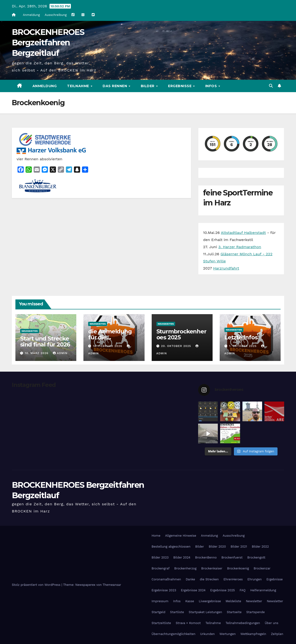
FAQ (243, 590)
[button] (271, 86)
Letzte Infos (241, 337)
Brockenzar (262, 568)
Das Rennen (115, 86)
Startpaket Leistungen (205, 612)
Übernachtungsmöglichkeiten (174, 634)
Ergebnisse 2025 (223, 590)
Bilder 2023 (160, 557)
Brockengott (256, 557)
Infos (212, 86)
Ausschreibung (56, 15)
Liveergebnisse (210, 601)
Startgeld (159, 612)
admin (60, 353)
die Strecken (209, 579)
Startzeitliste (161, 623)
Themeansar (112, 585)
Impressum (160, 601)
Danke (190, 579)
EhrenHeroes (233, 579)
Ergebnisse (180, 86)
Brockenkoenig (238, 568)
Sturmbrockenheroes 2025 (181, 334)
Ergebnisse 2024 (193, 590)
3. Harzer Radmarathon (240, 247)
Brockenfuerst (232, 557)
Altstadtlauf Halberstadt (243, 233)
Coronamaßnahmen (166, 579)
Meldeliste (233, 601)
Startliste (177, 612)
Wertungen (228, 634)
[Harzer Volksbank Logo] (52, 150)
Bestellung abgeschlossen (171, 547)
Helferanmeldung (263, 590)
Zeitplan (277, 634)
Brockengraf (161, 568)
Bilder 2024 (182, 557)
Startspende (255, 612)
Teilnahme (79, 86)
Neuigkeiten (30, 331)
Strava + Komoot (188, 623)
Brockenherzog (185, 568)
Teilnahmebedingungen (243, 623)
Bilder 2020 (217, 547)
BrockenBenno (206, 557)
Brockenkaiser (212, 568)
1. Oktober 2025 (244, 346)
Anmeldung (31, 15)
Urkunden (207, 634)
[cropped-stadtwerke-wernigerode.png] (45, 139)
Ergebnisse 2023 (164, 590)
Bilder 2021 (239, 547)
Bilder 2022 (260, 547)
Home (156, 536)
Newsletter (254, 601)
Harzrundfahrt (226, 268)
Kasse (190, 601)
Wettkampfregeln (253, 634)
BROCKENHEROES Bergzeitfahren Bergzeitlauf (48, 43)
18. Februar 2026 (108, 346)
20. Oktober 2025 (177, 346)
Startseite (234, 612)
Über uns (271, 623)
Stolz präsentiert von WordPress (37, 585)
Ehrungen (255, 579)
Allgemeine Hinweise (181, 536)
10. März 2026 (37, 353)
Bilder (148, 86)
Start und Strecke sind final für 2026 (45, 341)
